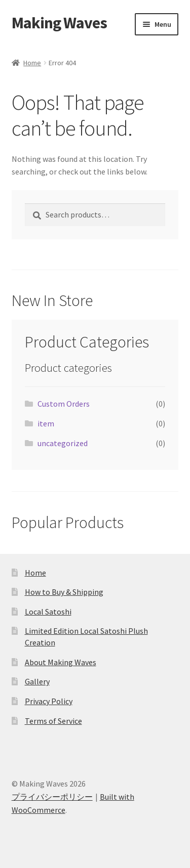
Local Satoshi (48, 612)
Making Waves (59, 23)
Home (32, 63)
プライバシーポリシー (52, 797)
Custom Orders (64, 404)
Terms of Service (53, 721)
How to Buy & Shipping (64, 592)
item (46, 423)
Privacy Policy (49, 701)
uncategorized (63, 443)
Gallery (37, 681)
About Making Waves (61, 662)
